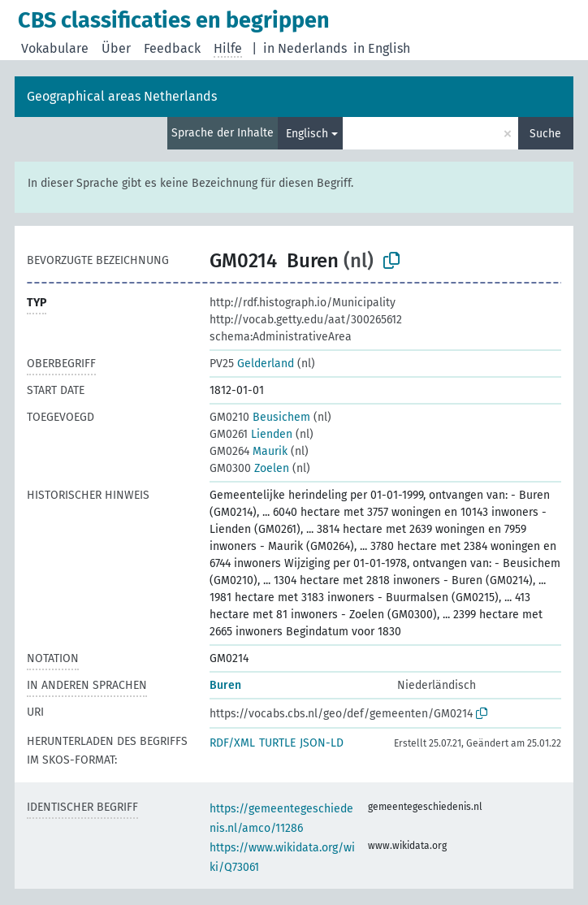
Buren (225, 685)
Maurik (249, 451)
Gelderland (252, 364)
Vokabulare (55, 48)
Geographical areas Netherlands (122, 96)
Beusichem (260, 417)
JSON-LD (322, 743)
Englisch (307, 134)
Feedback (172, 48)
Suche (545, 134)
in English (382, 48)
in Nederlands (305, 48)
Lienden (251, 434)
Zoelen (249, 468)
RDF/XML (232, 743)
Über (116, 48)
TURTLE (277, 743)
